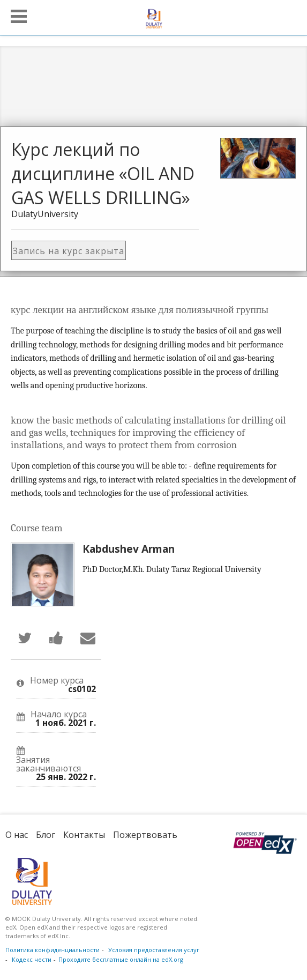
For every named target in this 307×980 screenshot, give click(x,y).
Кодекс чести (32, 959)
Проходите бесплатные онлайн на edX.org (121, 959)
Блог (46, 835)
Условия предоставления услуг (154, 950)
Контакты (84, 835)
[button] (19, 16)
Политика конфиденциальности (53, 950)
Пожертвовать (145, 835)
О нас (17, 835)
